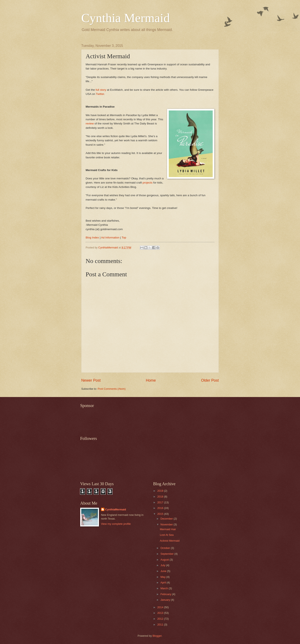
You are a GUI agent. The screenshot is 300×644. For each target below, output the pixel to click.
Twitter (100, 94)
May (163, 577)
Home (151, 380)
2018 (161, 497)
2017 (161, 502)
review (90, 123)
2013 (161, 613)
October (166, 548)
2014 (161, 607)
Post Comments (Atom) (112, 389)
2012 (161, 619)
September (167, 554)
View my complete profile (116, 524)
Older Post (210, 380)
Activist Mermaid (170, 541)
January (166, 600)
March (164, 588)
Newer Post (91, 380)
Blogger (157, 636)
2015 (161, 514)
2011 (161, 625)
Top (124, 238)
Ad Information (110, 238)
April (163, 583)
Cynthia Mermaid (126, 18)
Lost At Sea (167, 535)
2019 (161, 491)
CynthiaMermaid (116, 509)
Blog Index (92, 238)
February (166, 594)
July (163, 565)
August (165, 560)
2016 (161, 508)
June (164, 571)
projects (147, 183)
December (167, 519)
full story (101, 90)
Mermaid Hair (168, 529)
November (167, 524)
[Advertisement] (156, 419)
